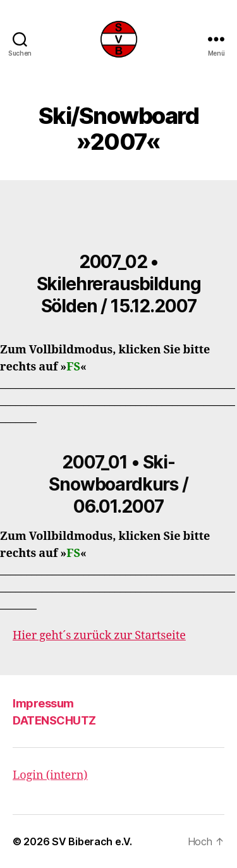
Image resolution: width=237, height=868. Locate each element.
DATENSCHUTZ (54, 720)
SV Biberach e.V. (92, 841)
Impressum (43, 703)
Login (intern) (50, 775)
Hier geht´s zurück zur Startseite (99, 636)
